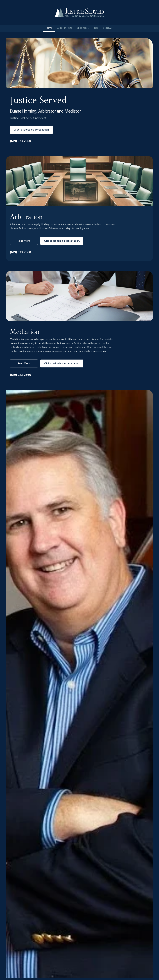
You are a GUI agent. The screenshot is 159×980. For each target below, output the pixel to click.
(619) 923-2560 (20, 141)
